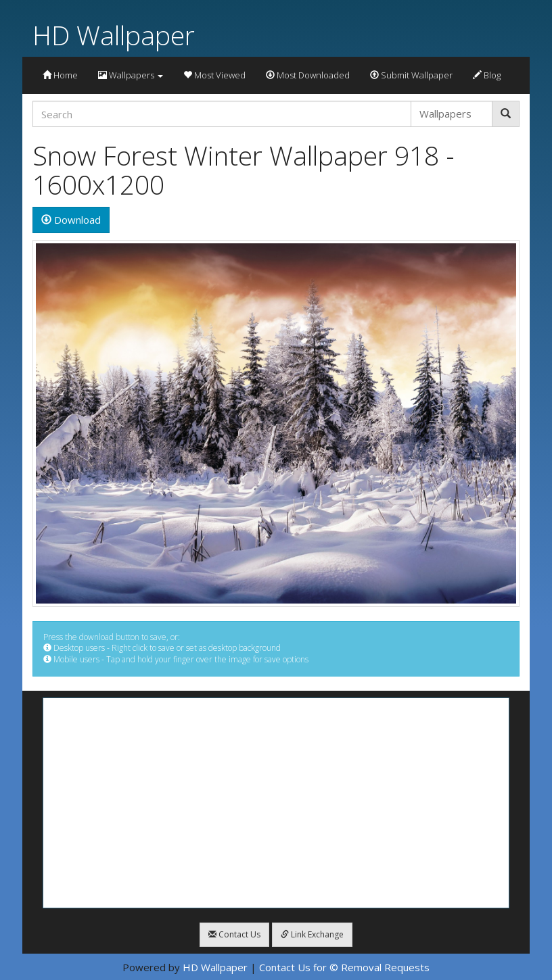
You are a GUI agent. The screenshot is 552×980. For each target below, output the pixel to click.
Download (71, 220)
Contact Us (234, 934)
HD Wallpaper (114, 35)
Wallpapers (131, 75)
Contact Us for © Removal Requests (344, 967)
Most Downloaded (308, 75)
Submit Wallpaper (411, 75)
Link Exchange (312, 934)
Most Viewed (214, 75)
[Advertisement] (276, 803)
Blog (487, 75)
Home (60, 75)
